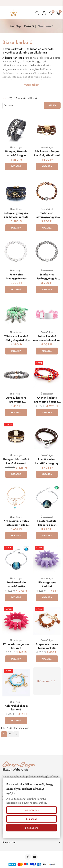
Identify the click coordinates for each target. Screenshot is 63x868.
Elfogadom (31, 828)
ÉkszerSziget (16, 147)
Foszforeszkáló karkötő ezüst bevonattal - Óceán (16, 586)
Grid (4, 99)
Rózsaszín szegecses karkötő (16, 646)
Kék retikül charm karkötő (16, 708)
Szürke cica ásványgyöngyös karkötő (47, 278)
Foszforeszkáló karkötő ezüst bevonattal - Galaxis (47, 525)
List (10, 99)
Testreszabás (32, 810)
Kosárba (16, 166)
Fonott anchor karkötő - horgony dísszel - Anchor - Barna (47, 465)
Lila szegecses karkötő (47, 584)
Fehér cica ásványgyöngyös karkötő (16, 278)
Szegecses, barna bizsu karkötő (47, 646)
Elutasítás (32, 819)
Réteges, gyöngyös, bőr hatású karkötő (16, 215)
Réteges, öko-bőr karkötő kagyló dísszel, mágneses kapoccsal (16, 157)
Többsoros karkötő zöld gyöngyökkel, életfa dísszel (16, 340)
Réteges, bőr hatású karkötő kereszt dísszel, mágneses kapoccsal (16, 465)
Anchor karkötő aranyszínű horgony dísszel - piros (47, 402)
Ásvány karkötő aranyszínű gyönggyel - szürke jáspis (16, 403)
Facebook (28, 857)
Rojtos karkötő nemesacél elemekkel (47, 338)
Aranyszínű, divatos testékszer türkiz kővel (16, 525)
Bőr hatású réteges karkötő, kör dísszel (47, 153)
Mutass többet (31, 85)
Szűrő (52, 105)
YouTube (35, 857)
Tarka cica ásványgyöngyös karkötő (47, 217)
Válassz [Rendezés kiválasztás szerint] (22, 105)
